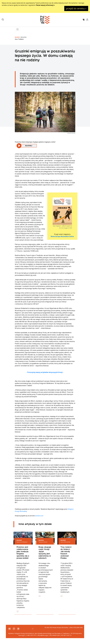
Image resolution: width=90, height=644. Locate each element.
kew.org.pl (22, 635)
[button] (3, 19)
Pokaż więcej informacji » (45, 5)
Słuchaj (29, 146)
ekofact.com (39, 516)
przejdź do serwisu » (76, 8)
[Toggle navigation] (17, 29)
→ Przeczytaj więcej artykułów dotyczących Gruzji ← (45, 372)
